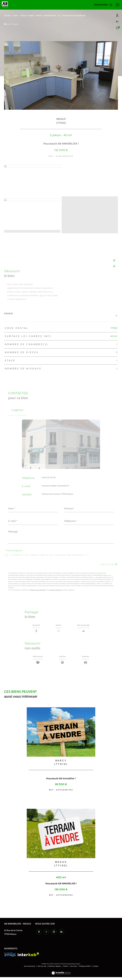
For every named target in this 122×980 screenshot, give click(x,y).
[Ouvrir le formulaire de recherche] (103, 5)
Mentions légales (55, 969)
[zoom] (32, 167)
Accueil (8, 16)
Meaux (39, 16)
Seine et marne (27, 16)
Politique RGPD (85, 969)
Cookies (95, 969)
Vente (16, 16)
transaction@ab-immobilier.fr (56, 486)
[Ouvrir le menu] (118, 5)
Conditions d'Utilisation (55, 590)
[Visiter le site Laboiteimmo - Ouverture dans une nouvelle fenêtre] (61, 974)
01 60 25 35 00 (49, 478)
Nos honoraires (30, 969)
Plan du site (42, 969)
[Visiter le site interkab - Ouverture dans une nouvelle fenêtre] (28, 957)
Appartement (50, 16)
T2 (59, 16)
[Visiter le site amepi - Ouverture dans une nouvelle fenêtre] (10, 957)
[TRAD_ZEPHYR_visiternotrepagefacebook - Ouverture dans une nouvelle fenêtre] (38, 934)
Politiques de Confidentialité (38, 590)
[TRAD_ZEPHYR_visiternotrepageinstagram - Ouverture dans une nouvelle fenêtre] (53, 934)
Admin (66, 969)
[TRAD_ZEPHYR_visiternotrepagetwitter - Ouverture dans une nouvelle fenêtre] (45, 934)
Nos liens (74, 969)
